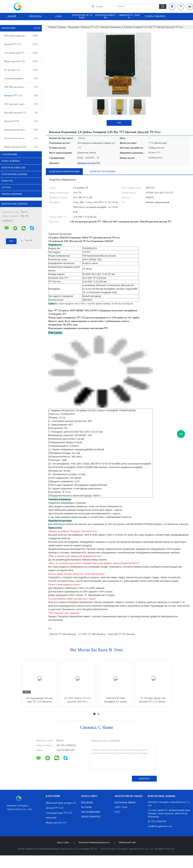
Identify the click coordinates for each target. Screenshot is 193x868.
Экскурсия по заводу (82, 17)
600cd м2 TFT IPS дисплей (121, 634)
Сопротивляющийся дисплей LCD (21, 79)
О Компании (9, 155)
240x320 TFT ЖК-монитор (62, 634)
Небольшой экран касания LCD (21, 36)
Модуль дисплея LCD (21, 61)
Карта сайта (63, 843)
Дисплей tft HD (21, 121)
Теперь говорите (155, 16)
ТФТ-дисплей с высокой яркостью (21, 104)
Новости (7, 181)
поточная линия (125, 803)
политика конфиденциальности (94, 843)
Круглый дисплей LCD (21, 113)
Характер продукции (102, 172)
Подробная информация (64, 172)
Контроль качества (106, 17)
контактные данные (15, 174)
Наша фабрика (11, 161)
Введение (87, 803)
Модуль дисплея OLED (21, 147)
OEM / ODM (121, 807)
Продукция (21, 28)
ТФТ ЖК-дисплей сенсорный (21, 87)
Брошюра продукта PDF (89, 163)
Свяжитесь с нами (129, 17)
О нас (59, 16)
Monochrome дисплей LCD (21, 138)
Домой (12, 16)
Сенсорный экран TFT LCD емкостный (22, 53)
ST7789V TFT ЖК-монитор (92, 634)
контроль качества (14, 168)
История (86, 807)
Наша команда (91, 817)
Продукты (35, 16)
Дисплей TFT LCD (21, 44)
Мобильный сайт (127, 843)
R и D (117, 812)
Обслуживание (91, 812)
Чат (119, 123)
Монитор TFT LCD (21, 96)
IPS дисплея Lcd (21, 70)
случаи (6, 188)
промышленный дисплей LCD (21, 130)
